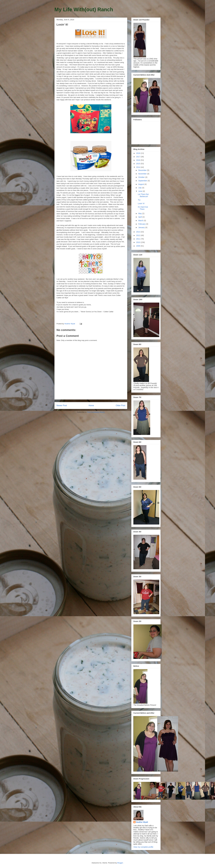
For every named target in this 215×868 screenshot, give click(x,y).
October (142, 177)
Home (91, 405)
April (140, 217)
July (140, 188)
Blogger (120, 863)
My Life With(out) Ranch (84, 9)
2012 (138, 235)
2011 (138, 239)
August (141, 184)
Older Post (120, 405)
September (143, 181)
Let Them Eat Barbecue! (143, 195)
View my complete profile (143, 847)
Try (139, 200)
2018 (138, 153)
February (142, 224)
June (140, 191)
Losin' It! (141, 203)
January (142, 227)
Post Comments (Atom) (96, 412)
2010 (138, 242)
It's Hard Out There (143, 208)
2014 (138, 167)
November (143, 174)
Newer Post (62, 405)
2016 (138, 160)
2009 (138, 246)
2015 (138, 164)
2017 (138, 157)
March (141, 221)
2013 (138, 232)
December (143, 170)
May (140, 213)
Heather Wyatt (142, 822)
